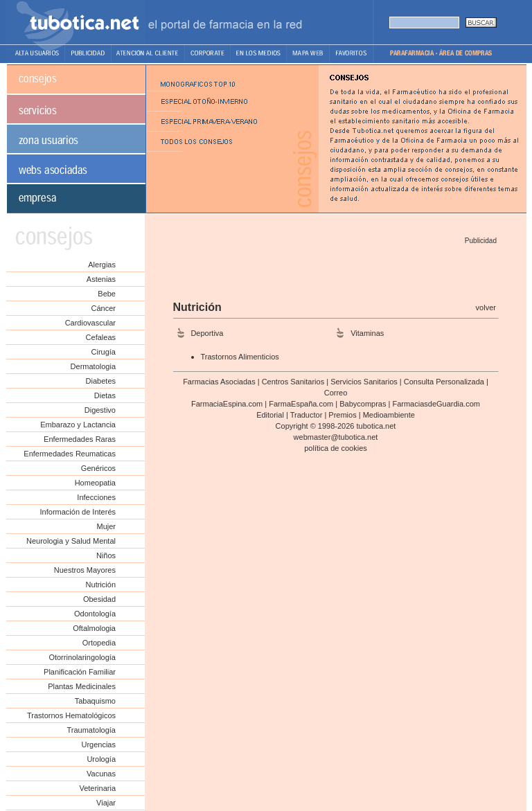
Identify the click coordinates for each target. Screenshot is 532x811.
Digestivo (100, 410)
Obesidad (99, 599)
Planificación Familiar (80, 672)
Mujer (106, 526)
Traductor (307, 415)
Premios (342, 415)
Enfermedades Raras (80, 439)
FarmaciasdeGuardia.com (436, 404)
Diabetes (101, 381)
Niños (106, 555)
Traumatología (91, 730)
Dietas (105, 395)
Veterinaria (97, 788)
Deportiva (207, 333)
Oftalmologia (94, 628)
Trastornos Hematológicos (71, 715)
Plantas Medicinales (82, 686)
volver (486, 308)
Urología (101, 759)
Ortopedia (99, 643)
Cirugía (104, 352)
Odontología (95, 614)
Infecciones (96, 497)
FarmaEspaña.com (301, 404)
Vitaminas (367, 333)
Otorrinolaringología (82, 657)
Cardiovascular (90, 323)
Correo (336, 393)
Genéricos (98, 468)
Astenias (101, 279)
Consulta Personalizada (444, 382)
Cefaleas (101, 337)
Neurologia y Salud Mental (71, 541)
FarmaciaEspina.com (227, 404)
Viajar (106, 803)
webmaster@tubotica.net (336, 437)
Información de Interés (78, 512)
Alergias (102, 265)
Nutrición (101, 585)
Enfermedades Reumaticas (70, 454)
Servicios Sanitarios (364, 382)
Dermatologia (93, 366)
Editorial (270, 415)
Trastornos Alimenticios (240, 357)
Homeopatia (95, 483)
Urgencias (98, 745)
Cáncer (104, 308)
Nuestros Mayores (85, 570)
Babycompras (363, 404)
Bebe (107, 294)
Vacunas (101, 774)
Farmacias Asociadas (219, 382)
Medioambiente (389, 415)
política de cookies (336, 448)
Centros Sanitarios (293, 382)
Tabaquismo (95, 701)
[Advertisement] (335, 268)
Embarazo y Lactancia (78, 425)
